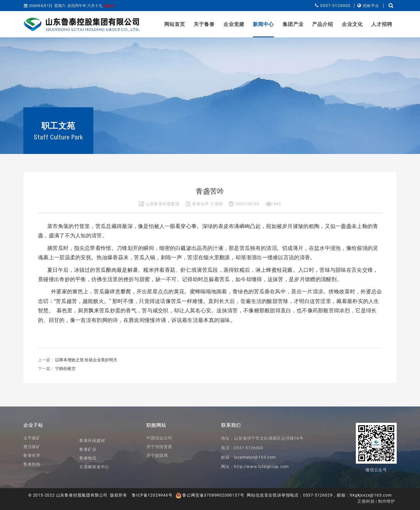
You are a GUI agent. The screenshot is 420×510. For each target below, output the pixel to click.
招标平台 (371, 6)
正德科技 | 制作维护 (376, 501)
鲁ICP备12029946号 (152, 495)
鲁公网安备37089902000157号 (210, 495)
